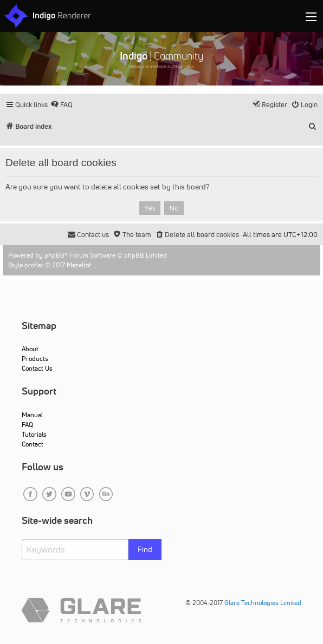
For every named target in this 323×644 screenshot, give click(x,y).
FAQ (27, 425)
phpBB (54, 255)
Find (145, 549)
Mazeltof (79, 265)
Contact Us (37, 368)
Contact (33, 444)
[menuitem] (62, 105)
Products (35, 359)
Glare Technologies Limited (263, 603)
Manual (32, 415)
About (30, 349)
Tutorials (34, 434)
